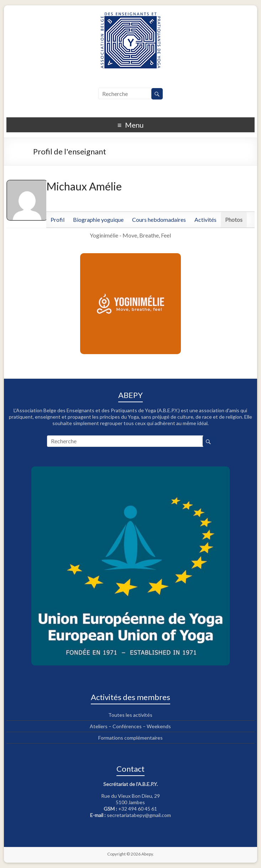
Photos (234, 219)
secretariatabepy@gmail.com (139, 815)
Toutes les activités (130, 715)
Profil (58, 219)
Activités (205, 219)
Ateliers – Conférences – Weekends (130, 726)
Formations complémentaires (130, 738)
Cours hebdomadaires (159, 219)
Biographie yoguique (98, 219)
